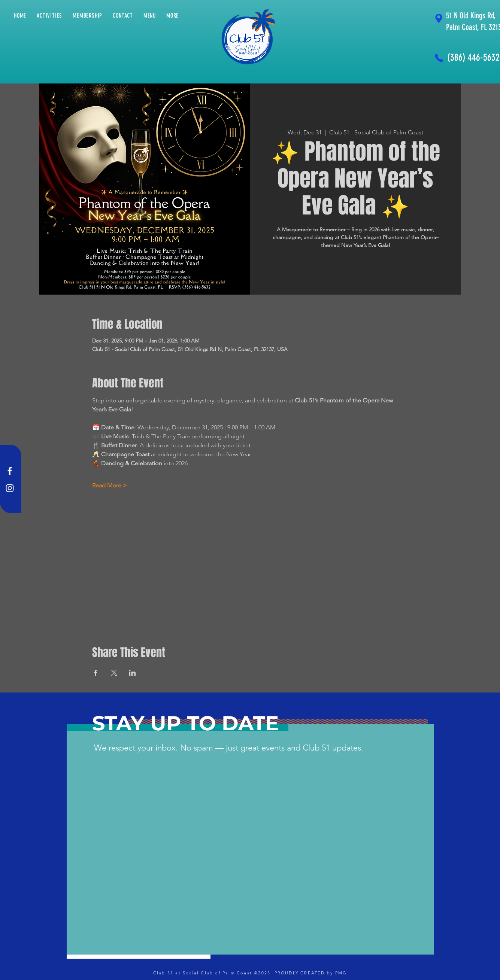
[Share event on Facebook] (96, 673)
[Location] (439, 19)
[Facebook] (10, 471)
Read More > (110, 485)
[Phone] (439, 58)
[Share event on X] (114, 673)
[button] (172, 16)
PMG (341, 973)
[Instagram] (10, 488)
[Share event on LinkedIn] (132, 673)
